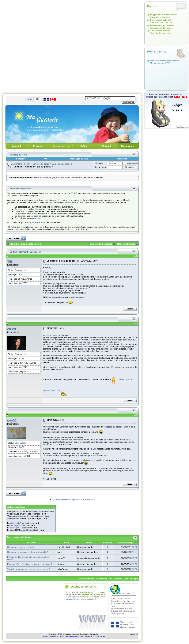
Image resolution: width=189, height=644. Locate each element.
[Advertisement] (45, 46)
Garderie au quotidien (62, 164)
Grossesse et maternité (161, 20)
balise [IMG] (16, 528)
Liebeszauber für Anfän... (162, 28)
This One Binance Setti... (162, 33)
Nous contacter (86, 578)
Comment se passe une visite (21, 547)
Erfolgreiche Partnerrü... (161, 17)
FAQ (82, 146)
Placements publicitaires (95, 636)
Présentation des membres (162, 25)
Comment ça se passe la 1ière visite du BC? (28, 552)
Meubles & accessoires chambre (165, 61)
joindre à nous (38, 222)
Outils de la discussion (101, 244)
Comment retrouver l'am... (162, 23)
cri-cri (12, 329)
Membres (127, 146)
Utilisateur (99, 163)
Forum (37, 146)
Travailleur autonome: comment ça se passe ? (29, 569)
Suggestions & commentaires (163, 15)
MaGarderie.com (104, 578)
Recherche (122, 159)
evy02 (12, 421)
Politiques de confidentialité (71, 636)
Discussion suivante (84, 499)
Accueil (16, 146)
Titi (9, 261)
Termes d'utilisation (50, 636)
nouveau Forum (73, 599)
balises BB (16, 523)
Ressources (59, 146)
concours (37, 218)
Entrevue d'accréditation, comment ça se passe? (30, 564)
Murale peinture (157, 63)
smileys (15, 525)
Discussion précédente (62, 499)
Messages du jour (79, 159)
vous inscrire (71, 202)
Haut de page (131, 578)
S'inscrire (21, 159)
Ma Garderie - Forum (20, 164)
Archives (118, 578)
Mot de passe (100, 167)
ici (69, 229)
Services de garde (41, 164)
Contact (106, 146)
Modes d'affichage (126, 244)
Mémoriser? (131, 164)
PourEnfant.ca (157, 51)
